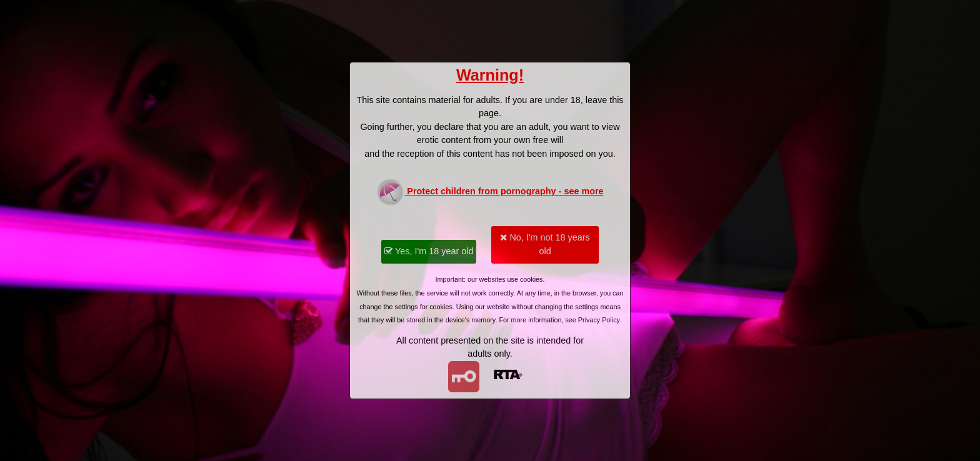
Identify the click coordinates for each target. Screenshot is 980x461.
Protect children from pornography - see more (490, 192)
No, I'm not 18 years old (545, 244)
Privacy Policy (599, 320)
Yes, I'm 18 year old (429, 251)
